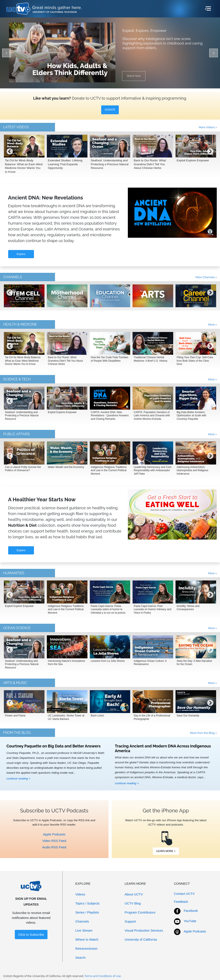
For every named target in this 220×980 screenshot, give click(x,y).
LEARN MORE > (166, 851)
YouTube (190, 921)
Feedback (181, 902)
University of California (141, 939)
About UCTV (134, 894)
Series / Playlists (87, 912)
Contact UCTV (184, 894)
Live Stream (84, 930)
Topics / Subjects (88, 903)
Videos (80, 894)
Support (130, 921)
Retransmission (86, 948)
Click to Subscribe (31, 934)
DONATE (110, 110)
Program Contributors (140, 912)
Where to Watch (87, 939)
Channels (82, 921)
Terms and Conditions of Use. (103, 976)
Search (81, 958)
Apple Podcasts (54, 834)
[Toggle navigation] (208, 9)
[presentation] (10, 155)
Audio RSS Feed (54, 847)
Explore (21, 254)
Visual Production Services (144, 930)
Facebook (191, 911)
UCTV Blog (133, 903)
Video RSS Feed (54, 841)
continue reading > (18, 779)
